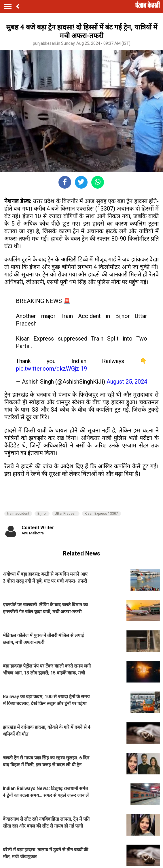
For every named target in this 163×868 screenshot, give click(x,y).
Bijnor (42, 514)
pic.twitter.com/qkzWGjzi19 (51, 369)
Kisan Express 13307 (101, 514)
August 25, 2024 (127, 382)
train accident (18, 514)
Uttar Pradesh (66, 514)
